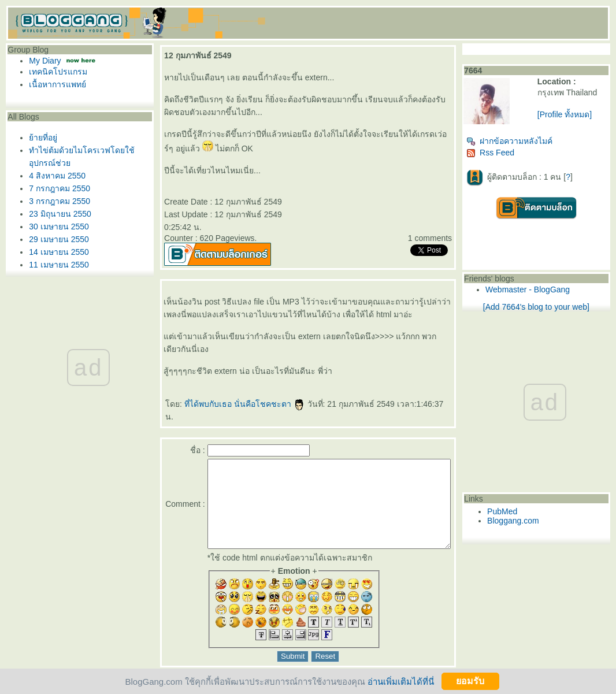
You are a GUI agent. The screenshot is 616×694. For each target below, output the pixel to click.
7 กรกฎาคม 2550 (60, 188)
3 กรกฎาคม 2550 (60, 201)
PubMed (523, 511)
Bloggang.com (534, 521)
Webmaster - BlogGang (548, 290)
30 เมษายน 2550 (59, 227)
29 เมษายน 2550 (59, 239)
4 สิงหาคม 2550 (57, 176)
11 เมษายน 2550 (59, 265)
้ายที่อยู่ (43, 138)
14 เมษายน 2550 (59, 252)
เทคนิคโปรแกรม (58, 72)
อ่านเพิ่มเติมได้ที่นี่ (401, 681)
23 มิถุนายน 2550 (60, 214)
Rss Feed (511, 153)
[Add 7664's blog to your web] (547, 307)
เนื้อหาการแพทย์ (57, 84)
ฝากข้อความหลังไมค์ (530, 141)
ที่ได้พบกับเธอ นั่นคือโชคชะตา (241, 404)
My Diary (45, 61)
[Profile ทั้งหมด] (577, 114)
